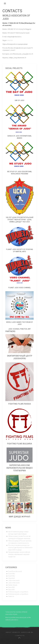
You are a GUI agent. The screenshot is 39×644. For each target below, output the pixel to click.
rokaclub (10, 40)
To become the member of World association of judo (16, 613)
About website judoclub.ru (20, 632)
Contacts (20, 636)
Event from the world (15, 571)
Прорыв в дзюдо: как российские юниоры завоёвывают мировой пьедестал (19, 554)
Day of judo (19, 100)
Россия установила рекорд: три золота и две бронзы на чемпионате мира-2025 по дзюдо (20, 547)
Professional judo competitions (18, 592)
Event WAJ (12, 574)
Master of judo (13, 585)
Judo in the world (14, 580)
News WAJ (12, 587)
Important (12, 578)
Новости (11, 596)
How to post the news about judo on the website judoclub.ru (18, 619)
